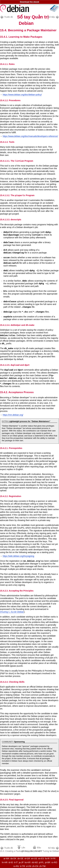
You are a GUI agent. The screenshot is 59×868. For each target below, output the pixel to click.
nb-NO (35, 862)
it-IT (16, 862)
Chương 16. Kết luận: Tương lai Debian (40, 849)
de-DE (20, 858)
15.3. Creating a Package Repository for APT (21, 849)
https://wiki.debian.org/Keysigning (18, 556)
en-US (34, 858)
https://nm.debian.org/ (13, 415)
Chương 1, (12, 612)
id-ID (11, 862)
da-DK (13, 858)
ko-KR (28, 862)
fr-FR (53, 858)
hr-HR (5, 862)
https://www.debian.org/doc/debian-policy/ (22, 95)
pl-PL (41, 862)
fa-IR (47, 858)
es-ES (41, 858)
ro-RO (54, 862)
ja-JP (21, 862)
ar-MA (6, 858)
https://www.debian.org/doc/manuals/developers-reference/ (30, 136)
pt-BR (48, 862)
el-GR (27, 858)
